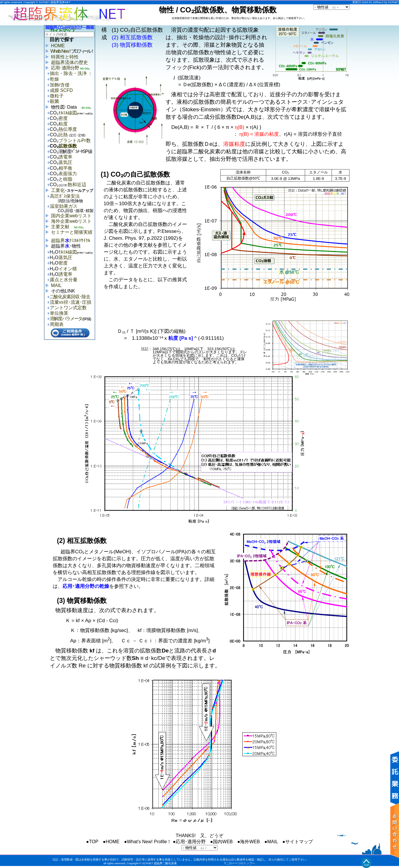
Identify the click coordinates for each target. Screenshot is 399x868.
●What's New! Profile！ (148, 842)
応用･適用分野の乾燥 (86, 586)
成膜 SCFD (61, 90)
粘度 (63, 124)
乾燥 (54, 79)
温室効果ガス (72, 209)
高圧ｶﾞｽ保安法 (72, 199)
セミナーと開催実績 (72, 232)
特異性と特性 (65, 57)
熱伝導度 (68, 129)
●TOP (92, 842)
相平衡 (65, 168)
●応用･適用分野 (189, 842)
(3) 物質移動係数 (132, 45)
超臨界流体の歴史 (69, 62)
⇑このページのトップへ (239, 863)
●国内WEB (222, 842)
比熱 (72, 135)
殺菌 (54, 101)
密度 (63, 118)
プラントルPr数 (75, 140)
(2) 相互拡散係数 (132, 37)
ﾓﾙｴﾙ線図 (68, 113)
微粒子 (57, 96)
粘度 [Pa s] (181, 338)
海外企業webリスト (71, 221)
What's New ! (72, 51)
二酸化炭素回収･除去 (70, 297)
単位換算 (59, 313)
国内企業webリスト (71, 216)
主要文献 (60, 227)
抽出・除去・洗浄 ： (71, 73)
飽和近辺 (72, 185)
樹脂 (68, 179)
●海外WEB (249, 842)
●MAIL (271, 842)
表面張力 (68, 174)
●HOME (111, 842)
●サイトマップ (298, 842)
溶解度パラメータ (66, 319)
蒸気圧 (65, 162)
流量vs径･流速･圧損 (71, 302)
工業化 (72, 190)
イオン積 (68, 269)
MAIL (56, 285)
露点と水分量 (64, 280)
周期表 (57, 324)
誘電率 (65, 157)
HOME (58, 46)
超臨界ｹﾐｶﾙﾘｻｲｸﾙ (71, 240)
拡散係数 (68, 146)
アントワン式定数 (68, 308)
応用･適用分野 (65, 68)
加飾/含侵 (60, 85)
